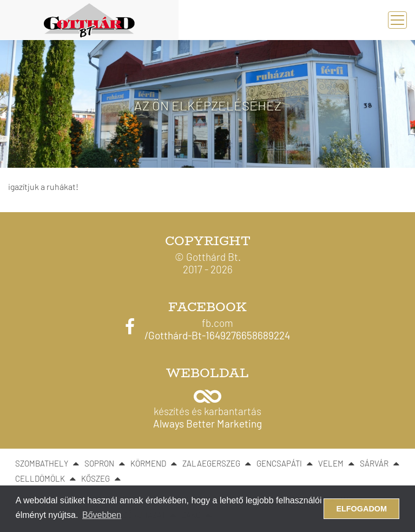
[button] (207, 406)
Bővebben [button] (102, 515)
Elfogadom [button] (361, 509)
